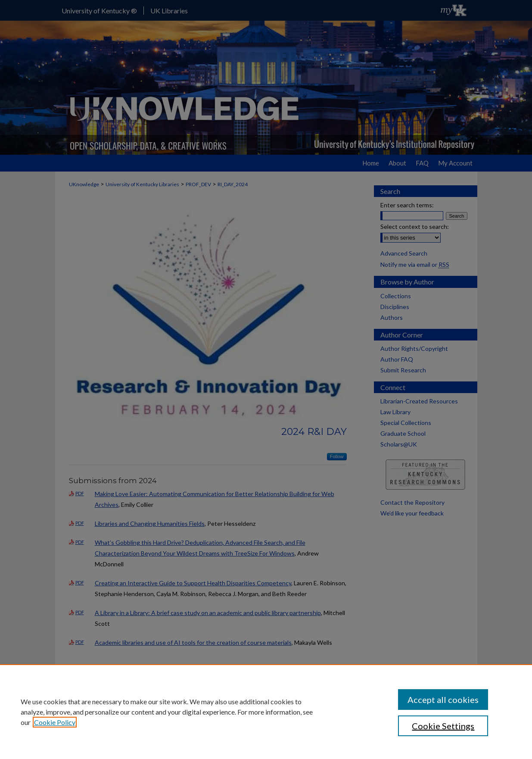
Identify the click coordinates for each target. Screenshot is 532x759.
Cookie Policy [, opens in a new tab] (55, 722)
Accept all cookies (443, 700)
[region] (266, 712)
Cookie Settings (443, 726)
